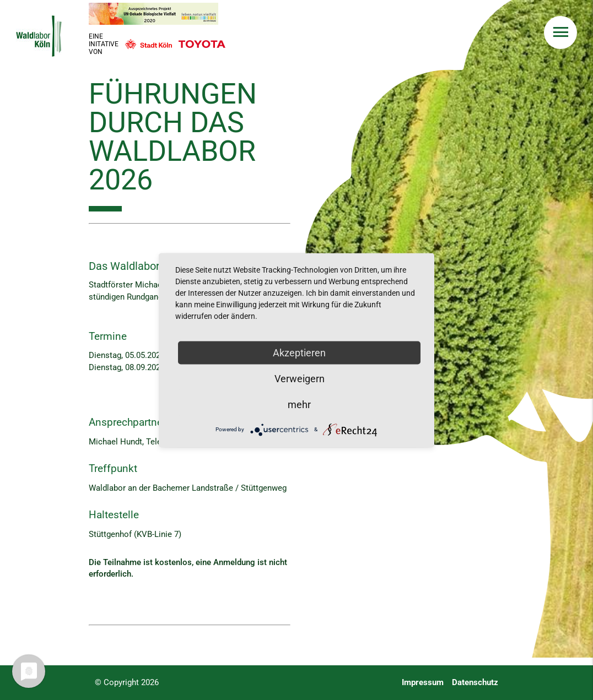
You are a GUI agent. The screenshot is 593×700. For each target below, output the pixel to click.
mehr (299, 404)
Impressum (423, 683)
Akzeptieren (299, 352)
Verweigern (300, 378)
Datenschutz (475, 683)
